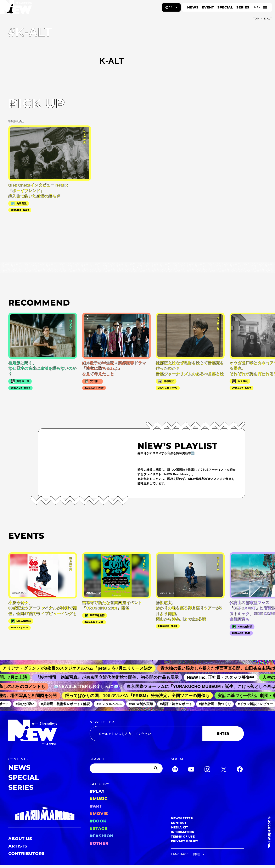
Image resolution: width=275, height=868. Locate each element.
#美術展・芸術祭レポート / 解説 (68, 704)
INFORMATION (183, 832)
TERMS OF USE (183, 837)
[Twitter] (224, 770)
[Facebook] (240, 770)
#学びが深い (27, 704)
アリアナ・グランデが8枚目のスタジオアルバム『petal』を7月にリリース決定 (81, 668)
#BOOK (98, 821)
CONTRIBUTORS (26, 854)
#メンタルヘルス (111, 704)
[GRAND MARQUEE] (45, 814)
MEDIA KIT (179, 827)
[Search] (126, 768)
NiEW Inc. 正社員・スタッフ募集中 (224, 677)
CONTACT (179, 823)
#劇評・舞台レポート (178, 704)
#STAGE (99, 828)
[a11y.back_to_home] (17, 9)
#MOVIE (99, 814)
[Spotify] (175, 770)
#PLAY (97, 791)
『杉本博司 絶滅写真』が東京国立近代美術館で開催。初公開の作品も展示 (110, 677)
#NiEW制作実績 (143, 704)
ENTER (223, 734)
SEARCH (97, 759)
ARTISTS (18, 846)
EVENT (208, 7)
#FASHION (102, 836)
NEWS (193, 7)
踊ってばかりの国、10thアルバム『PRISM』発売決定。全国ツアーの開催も (140, 696)
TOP (256, 19)
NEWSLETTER (102, 722)
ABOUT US (20, 839)
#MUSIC (99, 799)
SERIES (243, 7)
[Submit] (156, 768)
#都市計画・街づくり (217, 704)
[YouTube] (191, 770)
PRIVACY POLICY (185, 841)
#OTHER (99, 843)
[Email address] (146, 734)
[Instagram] (207, 770)
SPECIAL (225, 7)
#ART (96, 806)
